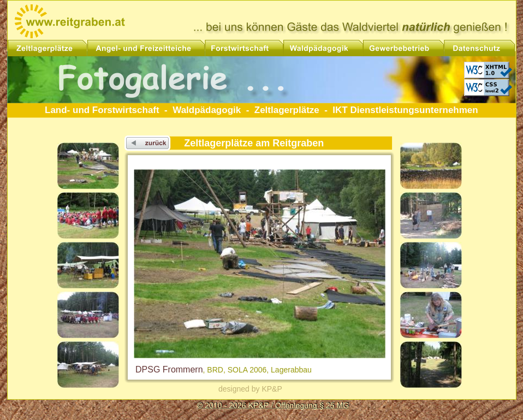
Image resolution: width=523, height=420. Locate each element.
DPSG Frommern (169, 369)
